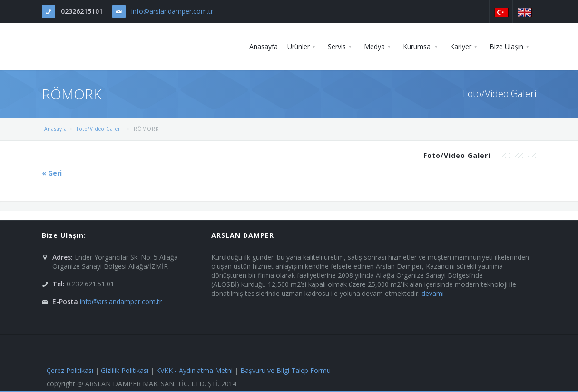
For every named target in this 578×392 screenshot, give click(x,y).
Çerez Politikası (70, 370)
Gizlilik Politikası (125, 370)
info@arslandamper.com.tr (172, 11)
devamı (433, 293)
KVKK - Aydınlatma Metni (194, 370)
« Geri (52, 173)
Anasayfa (56, 129)
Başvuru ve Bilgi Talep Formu (285, 370)
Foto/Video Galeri (100, 129)
